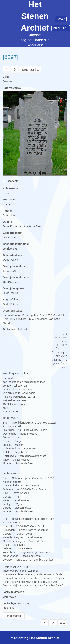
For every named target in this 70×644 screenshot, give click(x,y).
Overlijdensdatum (14, 266)
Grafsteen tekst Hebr (16, 329)
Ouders (7, 222)
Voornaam (9, 200)
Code (6, 77)
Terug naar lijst (30, 70)
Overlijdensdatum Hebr (17, 277)
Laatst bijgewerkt (13, 592)
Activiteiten (61, 28)
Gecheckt (11, 181)
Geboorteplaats (12, 255)
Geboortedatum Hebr (16, 244)
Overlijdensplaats (14, 288)
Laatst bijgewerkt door (17, 603)
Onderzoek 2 (11, 474)
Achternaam (10, 188)
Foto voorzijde (12, 88)
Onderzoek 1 (11, 418)
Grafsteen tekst (12, 311)
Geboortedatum (13, 233)
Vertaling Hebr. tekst (15, 374)
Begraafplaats (11, 300)
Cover (61, 19)
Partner (7, 211)
